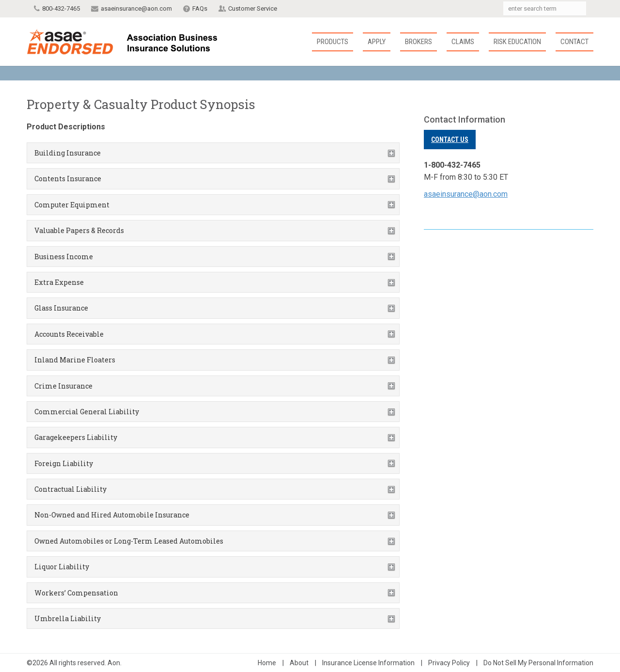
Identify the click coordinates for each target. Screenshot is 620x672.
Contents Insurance (68, 179)
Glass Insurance (61, 308)
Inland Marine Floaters (75, 360)
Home (267, 663)
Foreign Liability (64, 463)
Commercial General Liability (87, 412)
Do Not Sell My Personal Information (538, 663)
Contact (574, 42)
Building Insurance (68, 153)
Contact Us (450, 140)
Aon (114, 663)
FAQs (200, 8)
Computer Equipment (72, 205)
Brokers (418, 42)
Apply (377, 42)
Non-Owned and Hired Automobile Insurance (112, 515)
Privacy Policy (449, 663)
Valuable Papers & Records (79, 230)
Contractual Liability (70, 489)
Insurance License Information (368, 663)
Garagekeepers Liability (76, 437)
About (299, 663)
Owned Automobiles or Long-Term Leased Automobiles (129, 541)
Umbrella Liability (68, 618)
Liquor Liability (62, 567)
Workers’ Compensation (76, 593)
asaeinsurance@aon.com (136, 8)
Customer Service (253, 8)
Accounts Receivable (69, 334)
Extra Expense (59, 282)
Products (333, 42)
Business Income (64, 257)
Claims (463, 42)
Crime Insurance (63, 386)
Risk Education (517, 42)
